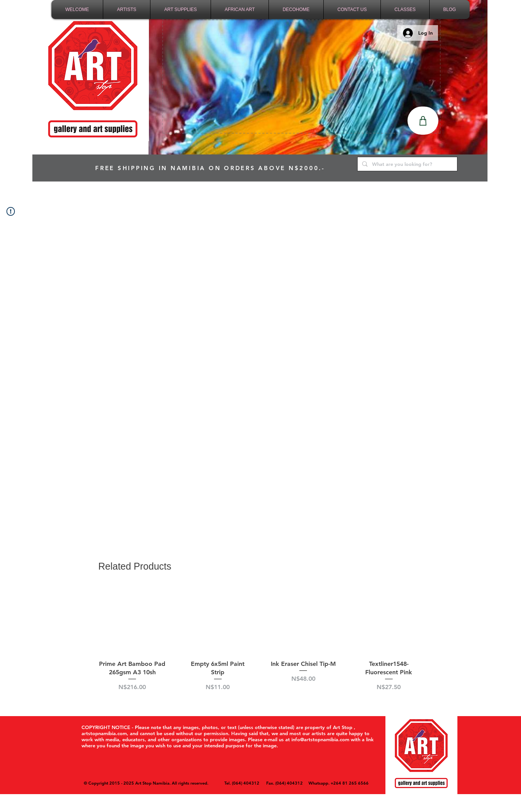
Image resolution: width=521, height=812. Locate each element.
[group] (260, 643)
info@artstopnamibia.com (320, 739)
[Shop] (423, 121)
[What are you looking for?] (407, 164)
